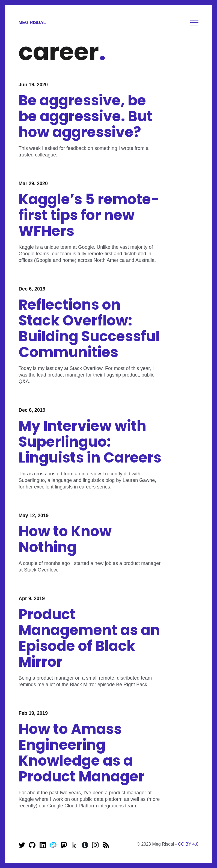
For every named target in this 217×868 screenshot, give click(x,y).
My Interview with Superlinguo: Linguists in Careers (90, 442)
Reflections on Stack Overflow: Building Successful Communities (89, 328)
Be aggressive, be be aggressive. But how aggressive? (86, 116)
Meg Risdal (32, 23)
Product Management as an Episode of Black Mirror (89, 638)
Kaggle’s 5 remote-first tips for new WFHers (89, 215)
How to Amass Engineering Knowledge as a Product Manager (81, 753)
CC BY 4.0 (188, 844)
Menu (194, 23)
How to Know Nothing (65, 539)
